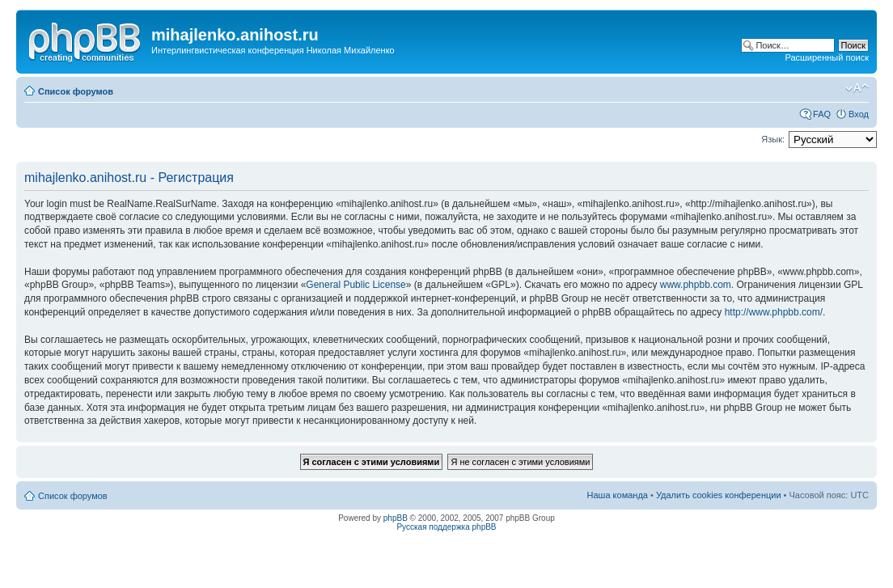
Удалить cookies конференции (719, 495)
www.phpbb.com (696, 285)
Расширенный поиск (827, 57)
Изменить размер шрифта (857, 88)
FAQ (822, 114)
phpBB (396, 518)
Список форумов (76, 91)
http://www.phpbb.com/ (774, 312)
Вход (859, 114)
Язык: (773, 139)
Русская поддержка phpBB (446, 527)
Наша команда (618, 495)
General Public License (356, 285)
